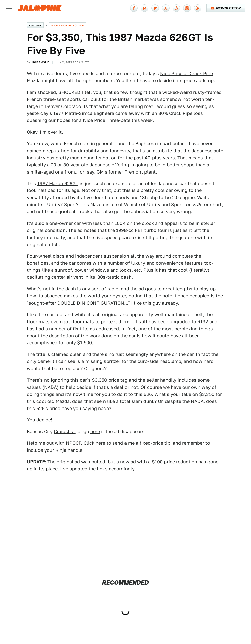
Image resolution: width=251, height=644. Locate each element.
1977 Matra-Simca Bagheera (84, 113)
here (95, 431)
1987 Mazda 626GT (58, 184)
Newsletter (226, 8)
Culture (35, 25)
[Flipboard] (155, 8)
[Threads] (176, 8)
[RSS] (198, 8)
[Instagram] (187, 8)
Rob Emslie (41, 62)
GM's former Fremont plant (126, 172)
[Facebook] (134, 8)
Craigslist (65, 431)
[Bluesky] (144, 8)
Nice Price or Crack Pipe (186, 73)
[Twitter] (166, 8)
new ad (128, 462)
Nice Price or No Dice (68, 25)
